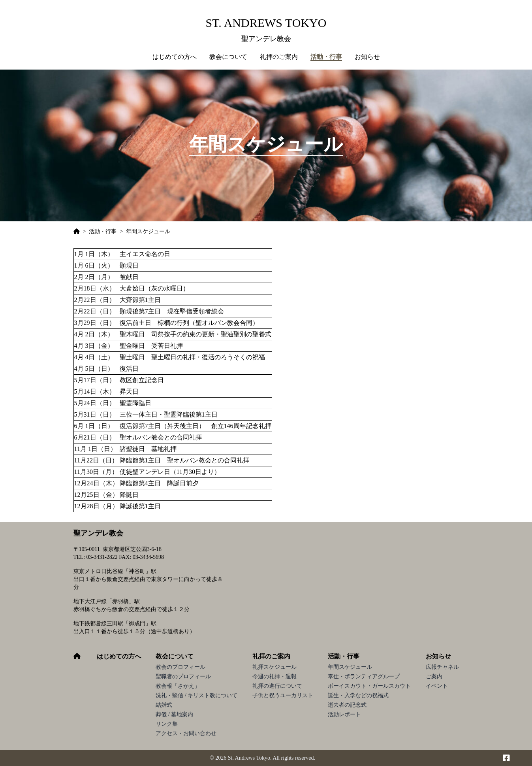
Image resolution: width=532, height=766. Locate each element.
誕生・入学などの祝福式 (358, 695)
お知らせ (438, 656)
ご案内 (434, 676)
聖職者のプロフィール (183, 676)
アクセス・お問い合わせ (186, 733)
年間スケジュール (350, 667)
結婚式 (164, 705)
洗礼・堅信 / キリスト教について (196, 695)
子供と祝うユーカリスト (283, 695)
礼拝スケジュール (274, 667)
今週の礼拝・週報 (274, 676)
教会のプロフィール (180, 667)
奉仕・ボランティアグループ (364, 676)
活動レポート (344, 714)
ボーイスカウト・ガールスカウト (369, 686)
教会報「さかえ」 (178, 686)
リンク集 (167, 724)
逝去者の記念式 (347, 705)
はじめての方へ (175, 57)
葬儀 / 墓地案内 (174, 714)
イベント (437, 686)
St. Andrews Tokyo (266, 23)
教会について (175, 656)
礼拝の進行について (277, 686)
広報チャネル (442, 667)
